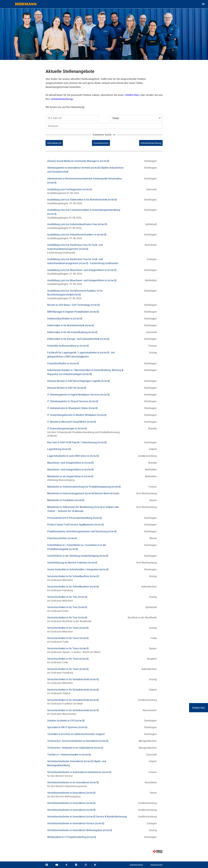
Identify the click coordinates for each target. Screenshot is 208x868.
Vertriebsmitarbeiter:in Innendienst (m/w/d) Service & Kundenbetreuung (87, 816)
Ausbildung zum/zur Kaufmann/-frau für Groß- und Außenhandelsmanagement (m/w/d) (75, 247)
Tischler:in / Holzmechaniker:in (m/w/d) (69, 754)
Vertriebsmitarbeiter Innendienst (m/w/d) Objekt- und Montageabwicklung (77, 763)
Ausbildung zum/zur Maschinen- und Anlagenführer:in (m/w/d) (82, 270)
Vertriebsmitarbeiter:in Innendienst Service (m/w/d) (76, 823)
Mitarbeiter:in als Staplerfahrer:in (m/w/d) (70, 476)
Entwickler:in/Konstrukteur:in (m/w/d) (68, 346)
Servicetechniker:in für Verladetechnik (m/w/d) (73, 679)
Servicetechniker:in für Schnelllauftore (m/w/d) (73, 576)
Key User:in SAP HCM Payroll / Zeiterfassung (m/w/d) (77, 442)
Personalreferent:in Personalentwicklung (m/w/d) (75, 518)
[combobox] (136, 118)
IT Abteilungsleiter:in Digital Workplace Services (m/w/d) (78, 395)
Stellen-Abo (132, 95)
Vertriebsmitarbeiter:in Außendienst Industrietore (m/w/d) (79, 772)
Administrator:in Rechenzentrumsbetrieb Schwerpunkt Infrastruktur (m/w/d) (84, 180)
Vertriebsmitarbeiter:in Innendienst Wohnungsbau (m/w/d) (80, 830)
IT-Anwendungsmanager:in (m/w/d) (67, 428)
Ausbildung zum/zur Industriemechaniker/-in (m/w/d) (77, 234)
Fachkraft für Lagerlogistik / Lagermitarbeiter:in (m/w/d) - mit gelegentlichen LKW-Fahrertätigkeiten (81, 354)
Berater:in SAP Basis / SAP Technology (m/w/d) (73, 305)
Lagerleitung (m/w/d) (59, 449)
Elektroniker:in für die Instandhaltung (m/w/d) (72, 332)
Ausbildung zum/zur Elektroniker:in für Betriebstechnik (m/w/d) (82, 199)
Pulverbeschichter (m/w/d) (62, 538)
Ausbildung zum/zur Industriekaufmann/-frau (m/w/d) (77, 224)
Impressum (157, 865)
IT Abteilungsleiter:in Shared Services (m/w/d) (73, 401)
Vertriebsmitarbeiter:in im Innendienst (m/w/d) (73, 782)
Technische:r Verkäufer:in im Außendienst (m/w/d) (75, 748)
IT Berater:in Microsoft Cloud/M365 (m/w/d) (72, 422)
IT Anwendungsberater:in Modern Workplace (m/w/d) (77, 415)
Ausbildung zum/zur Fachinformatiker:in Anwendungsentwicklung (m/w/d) (84, 212)
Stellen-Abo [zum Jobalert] (199, 708)
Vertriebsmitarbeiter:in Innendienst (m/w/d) (71, 793)
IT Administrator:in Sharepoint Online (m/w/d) (72, 408)
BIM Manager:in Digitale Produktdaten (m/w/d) (73, 312)
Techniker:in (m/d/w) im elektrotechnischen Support (76, 734)
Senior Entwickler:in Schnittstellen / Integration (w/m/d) (78, 569)
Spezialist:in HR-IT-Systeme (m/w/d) (67, 727)
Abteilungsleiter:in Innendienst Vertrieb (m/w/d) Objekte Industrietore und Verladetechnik (85, 170)
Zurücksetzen (101, 143)
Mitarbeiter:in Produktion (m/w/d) (66, 500)
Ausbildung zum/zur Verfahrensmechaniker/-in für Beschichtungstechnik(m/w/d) (75, 293)
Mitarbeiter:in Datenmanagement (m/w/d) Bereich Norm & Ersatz (83, 493)
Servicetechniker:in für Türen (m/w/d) (68, 628)
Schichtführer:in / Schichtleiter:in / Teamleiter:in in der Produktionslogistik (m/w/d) (77, 547)
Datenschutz (136, 865)
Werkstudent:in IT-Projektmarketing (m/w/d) (72, 837)
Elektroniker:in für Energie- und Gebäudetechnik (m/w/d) (78, 339)
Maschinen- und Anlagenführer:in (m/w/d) (70, 463)
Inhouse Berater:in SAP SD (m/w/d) (67, 388)
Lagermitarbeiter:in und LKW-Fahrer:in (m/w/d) (73, 456)
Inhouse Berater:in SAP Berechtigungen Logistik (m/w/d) (79, 381)
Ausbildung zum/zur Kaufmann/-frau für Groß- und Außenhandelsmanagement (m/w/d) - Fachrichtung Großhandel (83, 261)
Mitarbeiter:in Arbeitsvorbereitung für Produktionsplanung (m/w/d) (84, 487)
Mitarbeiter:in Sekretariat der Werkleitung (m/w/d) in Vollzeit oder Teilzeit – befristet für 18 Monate (83, 509)
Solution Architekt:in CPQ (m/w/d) (66, 720)
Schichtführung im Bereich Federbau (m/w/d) (72, 563)
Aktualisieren (54, 143)
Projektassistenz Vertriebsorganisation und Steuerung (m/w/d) (82, 531)
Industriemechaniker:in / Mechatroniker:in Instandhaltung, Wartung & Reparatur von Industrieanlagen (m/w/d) (85, 372)
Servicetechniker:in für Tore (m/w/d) (67, 597)
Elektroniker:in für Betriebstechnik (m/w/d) (71, 325)
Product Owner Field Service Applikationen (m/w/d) (76, 524)
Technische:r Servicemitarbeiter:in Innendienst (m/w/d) (78, 741)
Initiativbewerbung (62, 99)
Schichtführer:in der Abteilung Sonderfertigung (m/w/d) (78, 556)
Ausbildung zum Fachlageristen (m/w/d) (70, 189)
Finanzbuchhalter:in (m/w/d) (63, 363)
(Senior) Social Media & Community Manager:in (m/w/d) (78, 161)
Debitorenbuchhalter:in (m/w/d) (65, 318)
